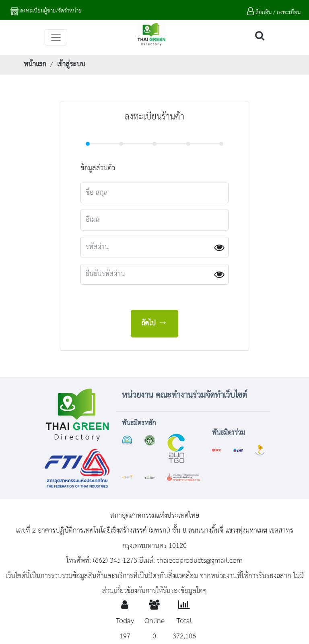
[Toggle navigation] (56, 37)
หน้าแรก (35, 64)
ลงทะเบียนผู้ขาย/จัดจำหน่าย (46, 11)
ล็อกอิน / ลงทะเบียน (274, 12)
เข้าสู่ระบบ (71, 64)
